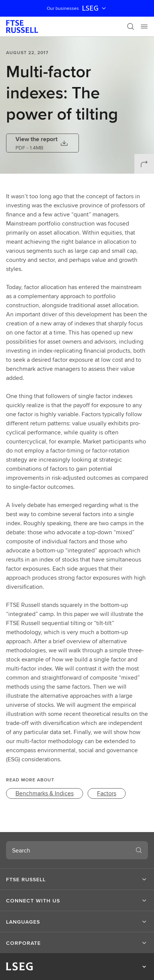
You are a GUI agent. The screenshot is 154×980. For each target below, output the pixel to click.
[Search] (131, 26)
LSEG (95, 8)
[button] (77, 879)
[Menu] (144, 26)
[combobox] (68, 850)
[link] (45, 793)
